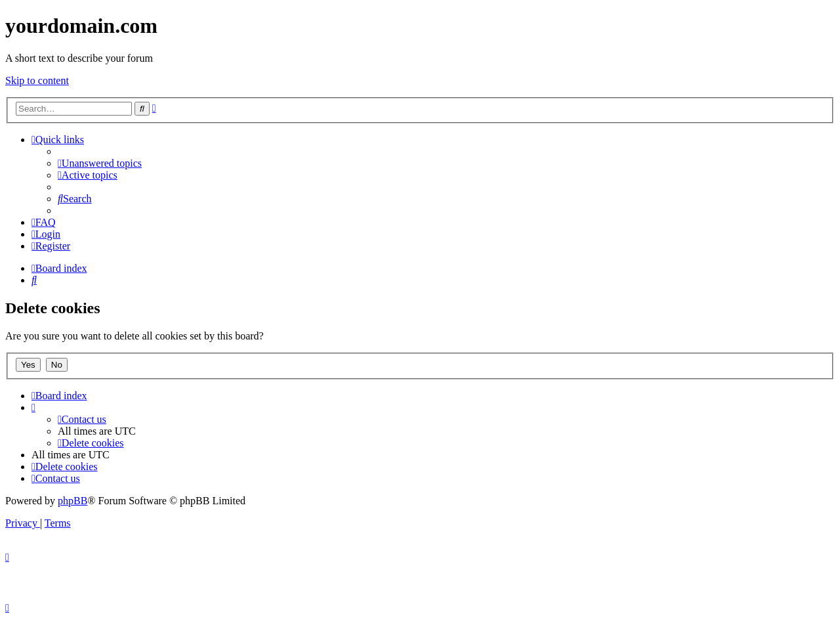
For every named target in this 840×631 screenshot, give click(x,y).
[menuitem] (100, 163)
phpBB (73, 501)
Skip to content (37, 80)
